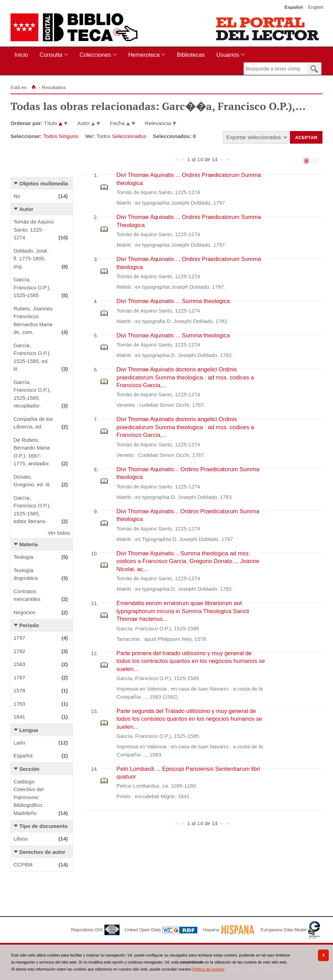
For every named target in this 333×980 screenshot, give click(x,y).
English (316, 7)
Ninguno (69, 136)
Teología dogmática (26, 574)
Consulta (51, 55)
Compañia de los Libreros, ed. (33, 423)
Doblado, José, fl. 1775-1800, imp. (31, 259)
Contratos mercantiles (27, 595)
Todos (50, 136)
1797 (19, 638)
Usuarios (228, 55)
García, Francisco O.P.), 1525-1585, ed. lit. (32, 357)
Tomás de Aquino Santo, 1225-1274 (34, 229)
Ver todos (59, 533)
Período (29, 625)
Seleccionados (129, 136)
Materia (29, 544)
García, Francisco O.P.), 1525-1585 (32, 287)
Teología (24, 557)
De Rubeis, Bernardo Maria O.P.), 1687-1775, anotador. (32, 452)
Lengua (29, 730)
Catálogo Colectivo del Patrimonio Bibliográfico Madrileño (29, 797)
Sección (29, 769)
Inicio (21, 55)
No (17, 196)
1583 (19, 664)
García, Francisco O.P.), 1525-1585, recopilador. (32, 394)
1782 (19, 651)
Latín (19, 743)
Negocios (25, 612)
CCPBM (23, 865)
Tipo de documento (43, 826)
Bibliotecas (191, 55)
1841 (19, 717)
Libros (21, 839)
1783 (19, 704)
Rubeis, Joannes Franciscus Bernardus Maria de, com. (33, 320)
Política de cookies (208, 969)
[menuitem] (23, 55)
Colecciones (95, 55)
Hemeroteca (144, 55)
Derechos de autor (42, 852)
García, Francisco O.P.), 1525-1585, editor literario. (32, 510)
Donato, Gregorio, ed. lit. (32, 481)
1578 (19, 690)
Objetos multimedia (44, 183)
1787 (19, 677)
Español (23, 756)
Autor (26, 209)
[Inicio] (33, 87)
